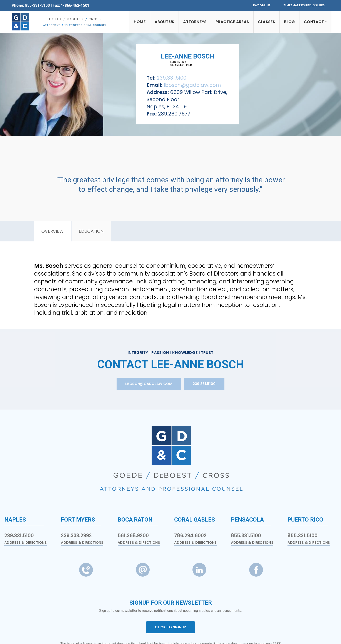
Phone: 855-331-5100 (31, 5)
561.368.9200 (133, 536)
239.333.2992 (76, 536)
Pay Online (262, 5)
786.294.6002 (190, 536)
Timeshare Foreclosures (304, 5)
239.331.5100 (172, 78)
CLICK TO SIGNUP (170, 627)
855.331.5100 (246, 536)
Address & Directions (26, 543)
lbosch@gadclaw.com (192, 85)
